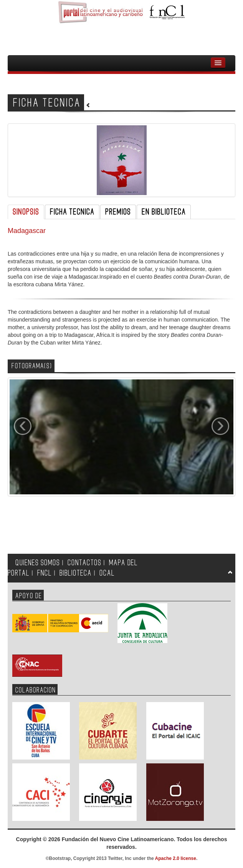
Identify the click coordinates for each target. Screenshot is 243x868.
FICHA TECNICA (72, 212)
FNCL (45, 573)
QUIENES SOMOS (38, 563)
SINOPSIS (26, 212)
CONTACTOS (84, 563)
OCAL (107, 573)
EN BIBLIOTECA (164, 212)
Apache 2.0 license (176, 858)
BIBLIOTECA (76, 573)
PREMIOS (118, 212)
